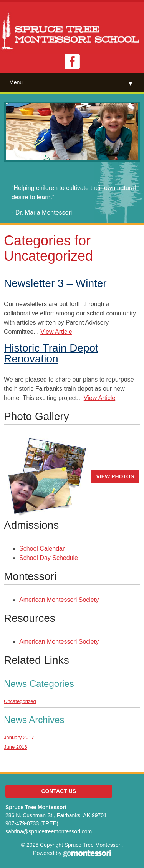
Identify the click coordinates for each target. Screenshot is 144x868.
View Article (56, 332)
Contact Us (59, 791)
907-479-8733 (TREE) (32, 823)
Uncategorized (20, 701)
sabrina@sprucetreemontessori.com (49, 831)
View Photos (115, 476)
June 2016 (16, 747)
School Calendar (42, 549)
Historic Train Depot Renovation (51, 353)
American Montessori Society (59, 600)
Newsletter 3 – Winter (55, 283)
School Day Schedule (49, 558)
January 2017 (19, 737)
